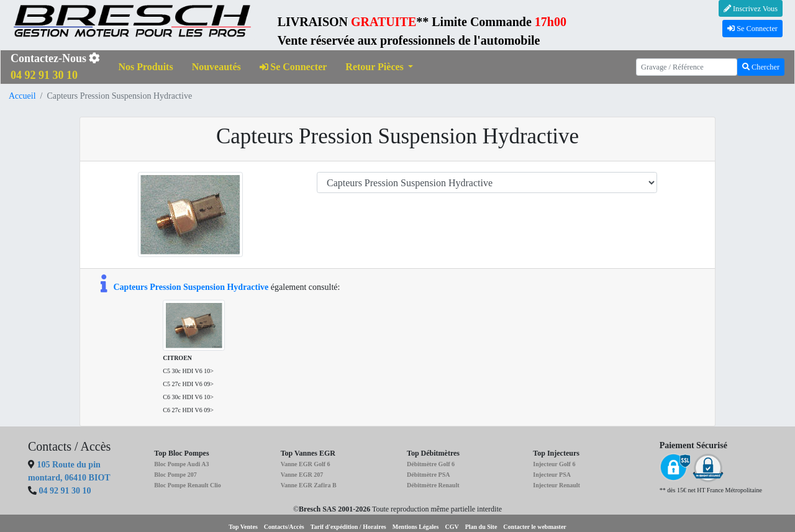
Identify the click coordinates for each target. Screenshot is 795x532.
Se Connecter (752, 29)
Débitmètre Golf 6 (431, 464)
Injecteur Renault (556, 485)
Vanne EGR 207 (302, 475)
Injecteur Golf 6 (554, 464)
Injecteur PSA (552, 475)
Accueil (22, 96)
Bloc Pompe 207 (175, 475)
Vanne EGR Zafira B (309, 485)
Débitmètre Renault (433, 485)
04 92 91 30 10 (65, 491)
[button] (379, 67)
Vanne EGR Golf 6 (306, 464)
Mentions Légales (416, 527)
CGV (452, 527)
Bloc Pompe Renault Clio (188, 485)
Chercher (761, 67)
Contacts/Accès (284, 527)
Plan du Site (481, 527)
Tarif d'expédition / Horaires (348, 527)
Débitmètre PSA (429, 475)
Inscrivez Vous (751, 9)
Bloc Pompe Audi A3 (181, 464)
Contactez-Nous (55, 67)
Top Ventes (243, 527)
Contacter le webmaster (534, 527)
